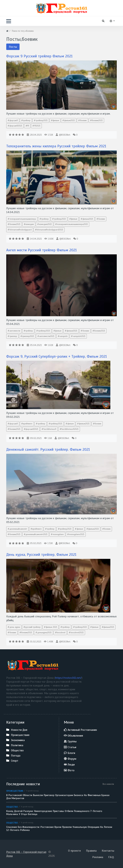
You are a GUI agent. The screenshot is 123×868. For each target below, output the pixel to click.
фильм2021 (70, 120)
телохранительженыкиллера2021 (72, 224)
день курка (15, 627)
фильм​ (56, 120)
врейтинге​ (28, 424)
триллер (13, 336)
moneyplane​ (58, 534)
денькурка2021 (44, 633)
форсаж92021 (16, 126)
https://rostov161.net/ (68, 678)
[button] (9, 21)
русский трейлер (33, 627)
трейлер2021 (42, 120)
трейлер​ (45, 219)
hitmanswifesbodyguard (20, 230)
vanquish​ (64, 336)
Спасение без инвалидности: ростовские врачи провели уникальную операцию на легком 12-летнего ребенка (59, 829)
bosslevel (61, 633)
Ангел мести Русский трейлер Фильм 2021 (43, 250)
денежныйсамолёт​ (18, 529)
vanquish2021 (79, 336)
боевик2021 (15, 224)
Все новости (108, 784)
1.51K (49, 135)
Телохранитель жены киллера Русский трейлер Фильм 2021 (59, 146)
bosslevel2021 (77, 633)
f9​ (28, 126)
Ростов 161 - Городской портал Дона (26, 854)
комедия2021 (45, 224)
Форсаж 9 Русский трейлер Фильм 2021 (41, 56)
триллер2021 (28, 336)
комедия (30, 224)
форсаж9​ (14, 120)
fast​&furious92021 (70, 429)
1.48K (49, 642)
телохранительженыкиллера (23, 219)
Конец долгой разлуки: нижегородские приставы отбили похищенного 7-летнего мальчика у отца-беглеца (54, 813)
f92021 (37, 126)
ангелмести (15, 331)
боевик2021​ (97, 120)
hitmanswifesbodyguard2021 (50, 230)
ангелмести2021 (47, 336)
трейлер (27, 120)
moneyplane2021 (77, 534)
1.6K (48, 438)
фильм (74, 219)
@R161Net (65, 135)
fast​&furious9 (50, 429)
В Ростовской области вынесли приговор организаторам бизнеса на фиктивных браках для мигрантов (58, 797)
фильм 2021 (51, 627)
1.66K (49, 239)
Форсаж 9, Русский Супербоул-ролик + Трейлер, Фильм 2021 (59, 356)
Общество (12, 807)
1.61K (49, 345)
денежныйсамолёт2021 (36, 534)
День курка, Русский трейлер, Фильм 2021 (43, 555)
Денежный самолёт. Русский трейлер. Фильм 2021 (50, 449)
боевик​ (83, 120)
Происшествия (15, 791)
